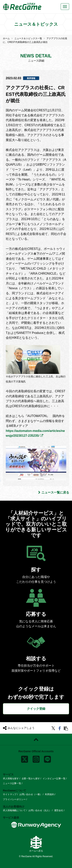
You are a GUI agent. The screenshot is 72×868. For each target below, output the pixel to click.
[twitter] (54, 729)
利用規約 (50, 794)
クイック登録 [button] (36, 709)
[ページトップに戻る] (36, 740)
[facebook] (60, 729)
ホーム (6, 38)
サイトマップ (10, 794)
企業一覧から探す (31, 779)
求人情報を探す (11, 779)
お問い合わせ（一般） (31, 794)
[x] (25, 758)
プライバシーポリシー (14, 799)
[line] (47, 758)
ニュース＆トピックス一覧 (28, 38)
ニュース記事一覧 (12, 783)
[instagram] (36, 758)
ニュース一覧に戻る (54, 492)
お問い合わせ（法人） (40, 810)
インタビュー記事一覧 (54, 779)
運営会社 (59, 810)
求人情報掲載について (14, 810)
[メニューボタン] (65, 7)
